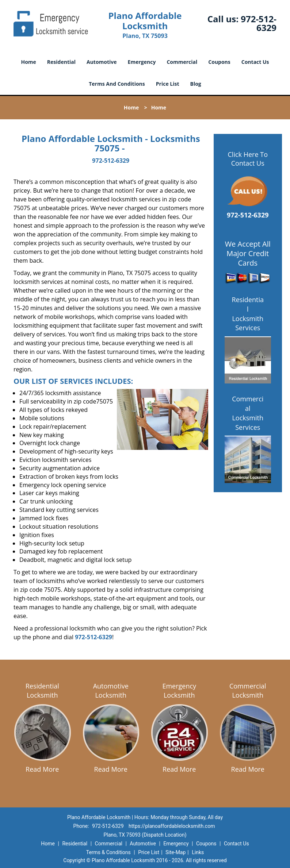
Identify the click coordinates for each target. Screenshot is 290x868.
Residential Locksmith (42, 690)
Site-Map (175, 852)
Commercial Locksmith (248, 690)
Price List (168, 84)
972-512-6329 (259, 23)
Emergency (142, 62)
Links (198, 852)
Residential (61, 62)
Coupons (219, 62)
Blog (196, 84)
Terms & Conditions (108, 852)
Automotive (102, 62)
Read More (42, 769)
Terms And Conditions (117, 84)
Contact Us (255, 62)
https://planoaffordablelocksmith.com (172, 826)
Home (28, 62)
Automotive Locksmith (111, 690)
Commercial (182, 62)
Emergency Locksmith (179, 690)
